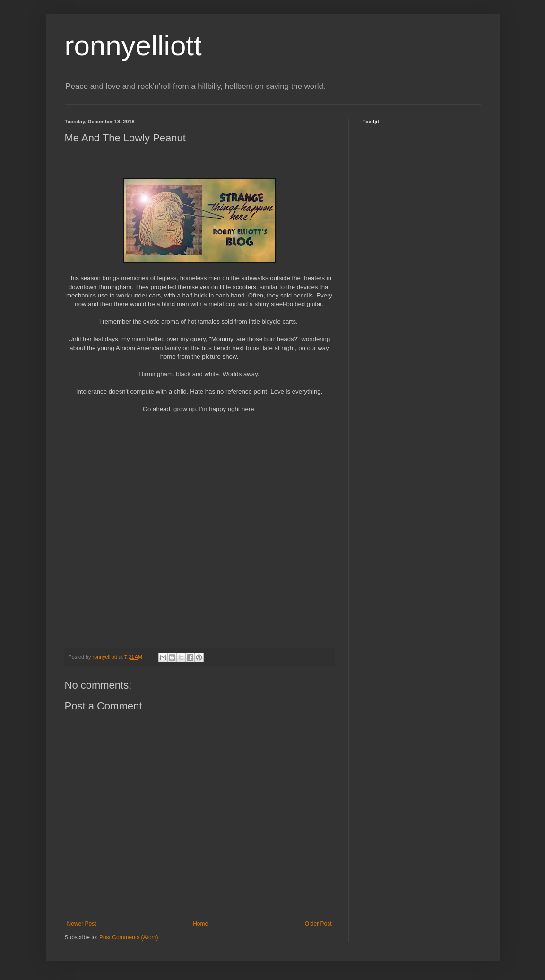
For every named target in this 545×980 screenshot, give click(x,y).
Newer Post (82, 924)
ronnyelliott (133, 46)
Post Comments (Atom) (129, 937)
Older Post (318, 924)
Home (200, 924)
